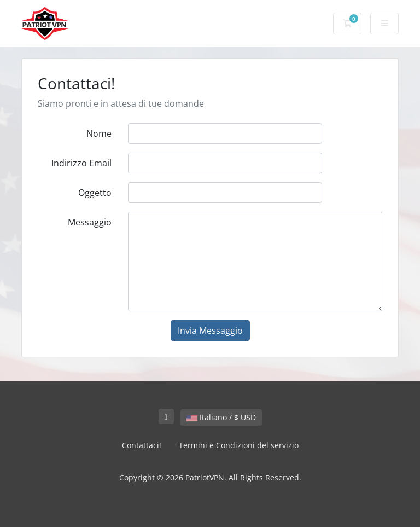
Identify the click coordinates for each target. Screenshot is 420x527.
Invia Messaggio (210, 331)
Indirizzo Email (81, 163)
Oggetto (95, 193)
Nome (99, 134)
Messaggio (90, 222)
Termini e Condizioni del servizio (239, 445)
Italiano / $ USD (221, 417)
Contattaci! (142, 445)
